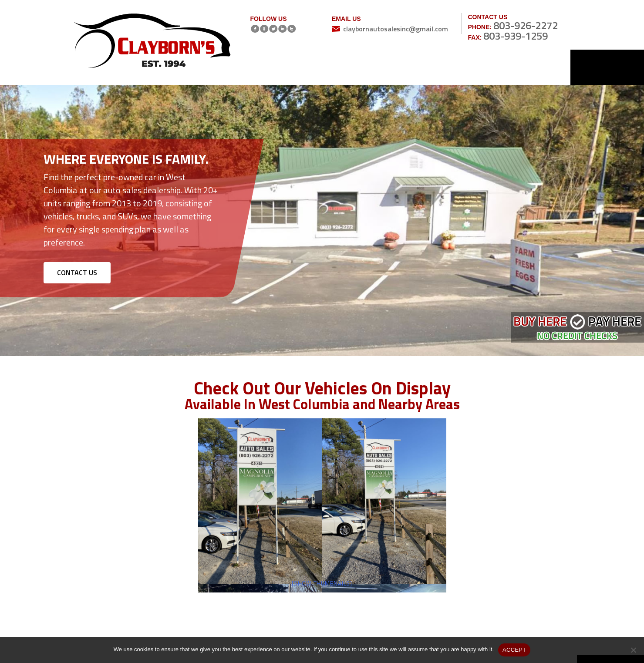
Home (274, 67)
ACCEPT (514, 650)
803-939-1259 (516, 36)
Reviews (492, 67)
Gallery (448, 67)
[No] (633, 650)
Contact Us (536, 67)
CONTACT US (77, 273)
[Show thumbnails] (322, 583)
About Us (361, 67)
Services (405, 67)
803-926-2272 (526, 25)
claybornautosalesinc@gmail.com (396, 29)
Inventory (318, 67)
